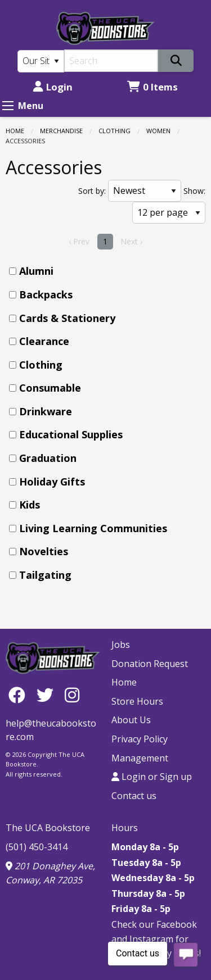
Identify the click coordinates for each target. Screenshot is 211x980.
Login (53, 87)
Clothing (115, 131)
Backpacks (46, 294)
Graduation (48, 458)
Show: (194, 191)
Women (158, 131)
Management (140, 758)
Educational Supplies (71, 434)
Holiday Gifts (52, 482)
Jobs (121, 645)
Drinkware (46, 411)
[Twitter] (48, 695)
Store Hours (137, 701)
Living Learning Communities (93, 528)
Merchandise (61, 131)
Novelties (44, 551)
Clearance (44, 341)
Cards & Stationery (67, 318)
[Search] (111, 61)
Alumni (36, 271)
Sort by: (92, 191)
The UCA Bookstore (48, 828)
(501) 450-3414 (37, 847)
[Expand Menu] (8, 106)
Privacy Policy (140, 739)
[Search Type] (41, 61)
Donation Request (150, 664)
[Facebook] (20, 695)
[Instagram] (72, 695)
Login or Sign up (152, 777)
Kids (30, 505)
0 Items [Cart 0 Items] (152, 87)
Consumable (50, 388)
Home (15, 131)
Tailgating (45, 575)
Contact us (134, 796)
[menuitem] (109, 271)
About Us (131, 720)
